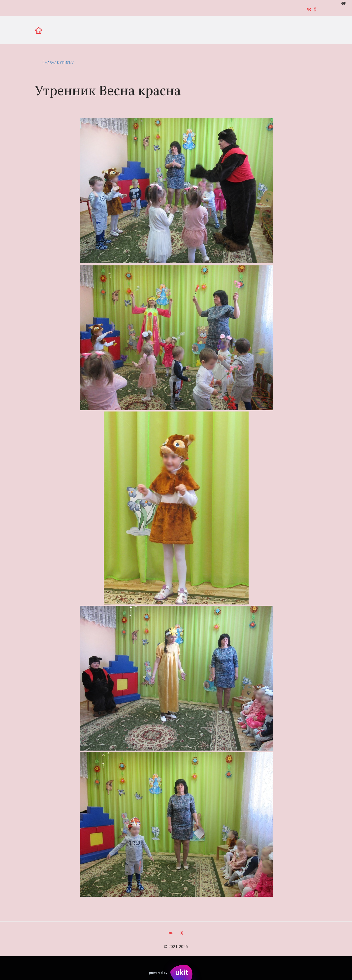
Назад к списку (58, 62)
